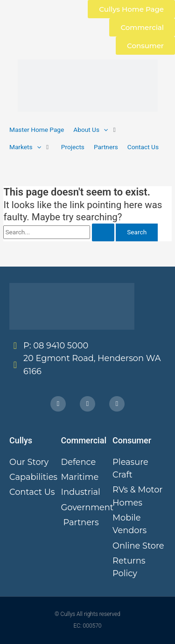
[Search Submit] (103, 232)
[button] (96, 130)
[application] (104, 130)
